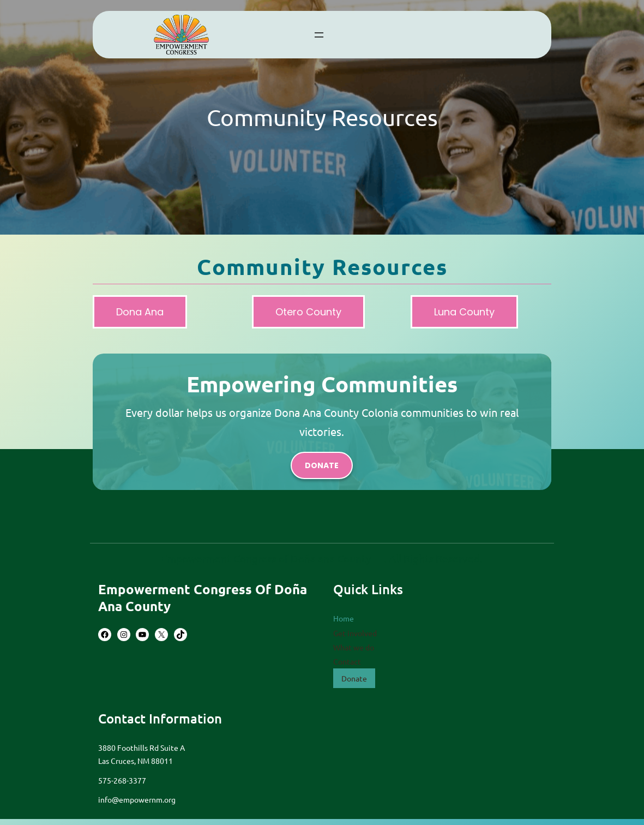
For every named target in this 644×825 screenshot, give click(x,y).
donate (322, 465)
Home (344, 618)
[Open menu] (319, 35)
